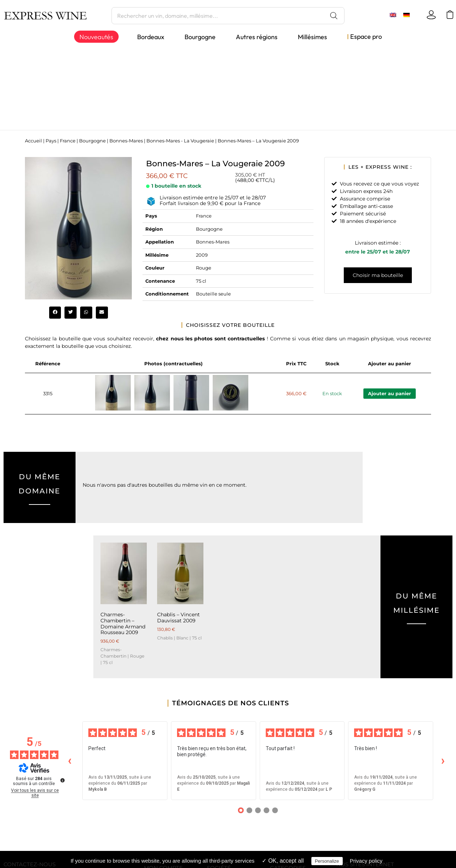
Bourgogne (92, 141)
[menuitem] (393, 15)
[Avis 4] (266, 810)
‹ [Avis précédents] (70, 760)
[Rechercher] (334, 16)
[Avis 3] (258, 810)
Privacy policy (366, 861)
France (68, 141)
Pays (51, 141)
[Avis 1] (241, 810)
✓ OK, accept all (283, 861)
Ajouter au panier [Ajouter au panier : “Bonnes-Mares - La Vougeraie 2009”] (390, 393)
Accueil (33, 141)
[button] (55, 313)
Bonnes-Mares (126, 141)
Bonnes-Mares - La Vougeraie (180, 141)
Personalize (327, 861)
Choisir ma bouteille (378, 275)
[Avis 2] (249, 810)
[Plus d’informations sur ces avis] (62, 780)
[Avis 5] (275, 810)
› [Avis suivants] (443, 760)
